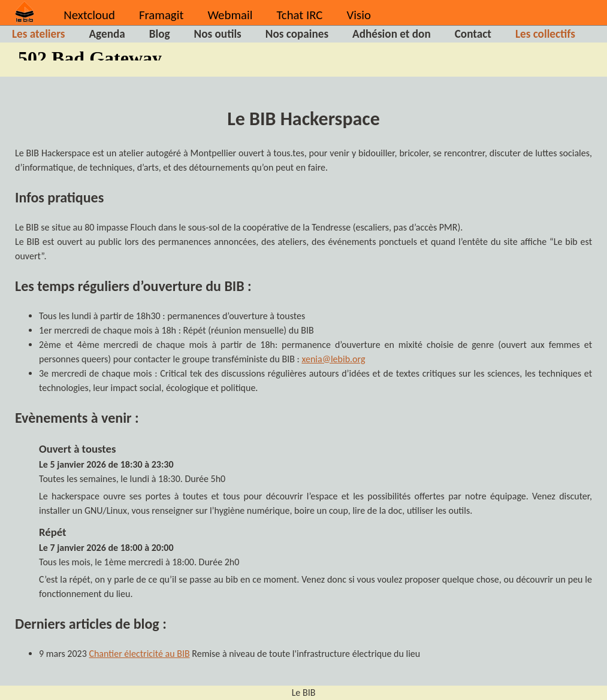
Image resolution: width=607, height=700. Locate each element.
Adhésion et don (392, 34)
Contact (473, 34)
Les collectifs (545, 34)
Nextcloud (89, 15)
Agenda (107, 34)
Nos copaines (297, 34)
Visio (358, 15)
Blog (160, 34)
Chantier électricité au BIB (139, 654)
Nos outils (218, 34)
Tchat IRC (300, 15)
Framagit (161, 15)
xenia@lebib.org (333, 359)
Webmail (230, 15)
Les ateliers (38, 34)
